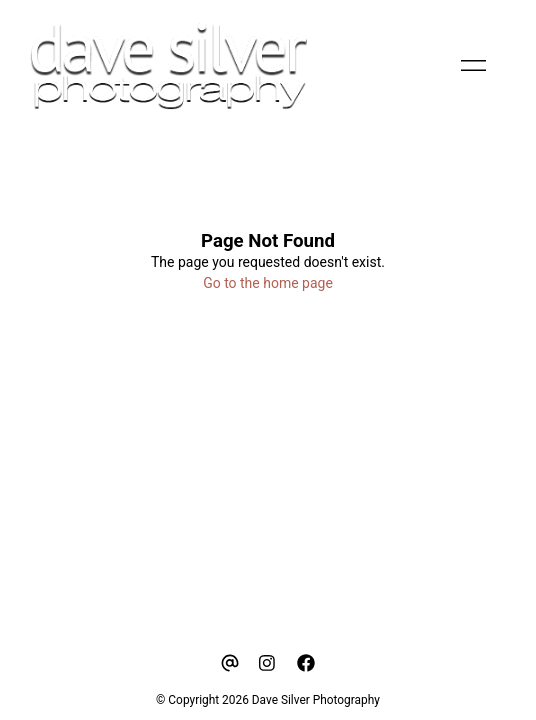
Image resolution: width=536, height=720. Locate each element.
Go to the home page (268, 283)
